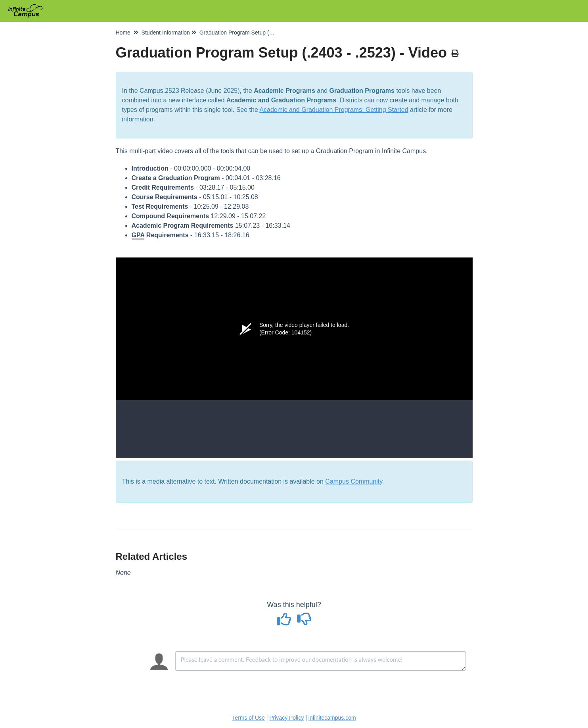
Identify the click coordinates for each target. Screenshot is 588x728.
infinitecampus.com (332, 718)
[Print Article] (455, 54)
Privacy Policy (286, 718)
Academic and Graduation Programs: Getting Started (334, 110)
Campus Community (354, 481)
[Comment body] (321, 661)
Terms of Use (248, 718)
